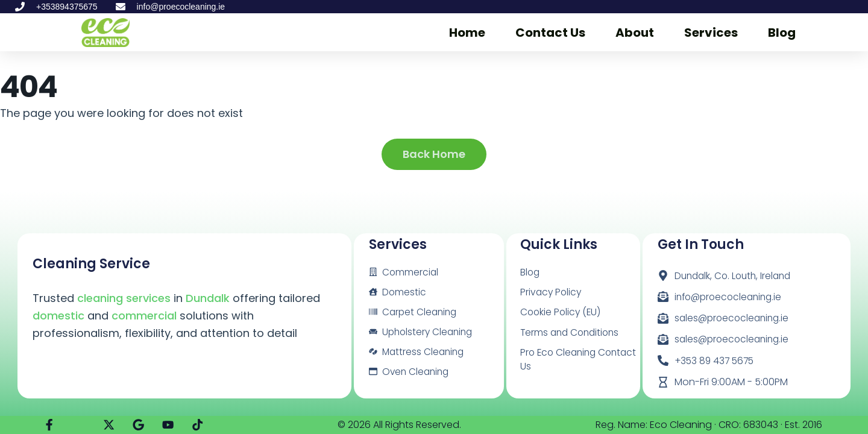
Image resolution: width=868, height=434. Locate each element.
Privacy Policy (552, 292)
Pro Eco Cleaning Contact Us (560, 361)
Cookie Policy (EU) (562, 313)
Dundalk (208, 298)
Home (467, 33)
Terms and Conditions (572, 333)
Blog (782, 33)
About (635, 33)
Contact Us (550, 33)
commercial (144, 316)
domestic (58, 316)
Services (711, 33)
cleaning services (124, 298)
